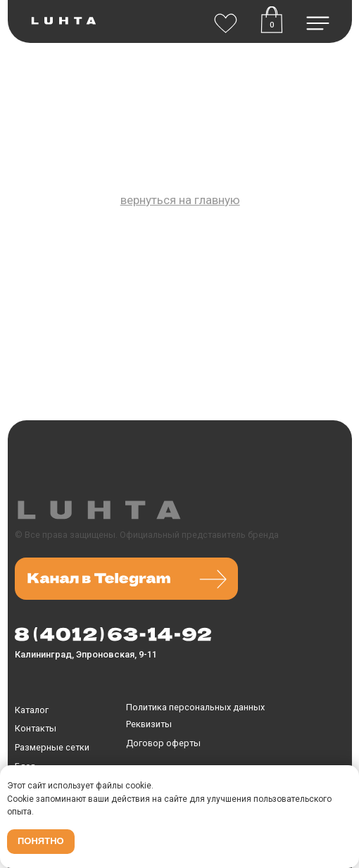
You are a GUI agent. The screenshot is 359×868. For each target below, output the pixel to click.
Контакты (36, 728)
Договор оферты (163, 743)
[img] (225, 20)
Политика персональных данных (195, 707)
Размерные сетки (52, 747)
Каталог (32, 710)
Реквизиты (149, 724)
